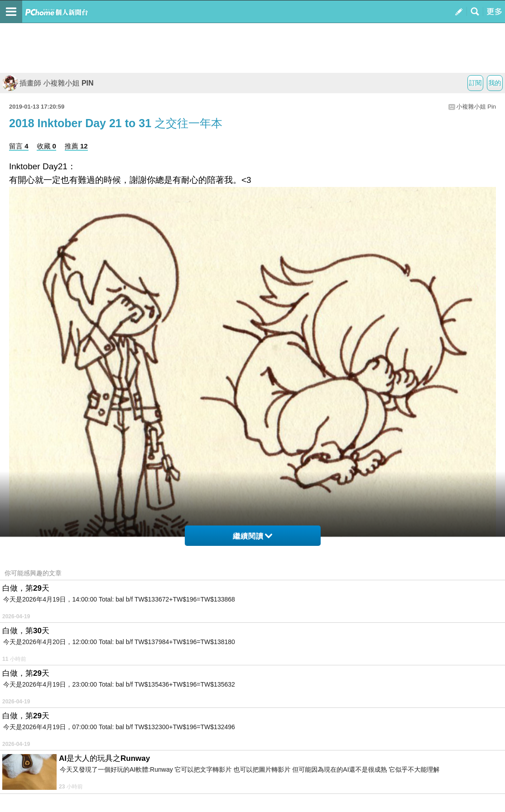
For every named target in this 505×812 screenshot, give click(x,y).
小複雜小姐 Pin (476, 107)
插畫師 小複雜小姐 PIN (48, 83)
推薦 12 (76, 146)
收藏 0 (46, 146)
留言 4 (19, 146)
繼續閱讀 (252, 536)
